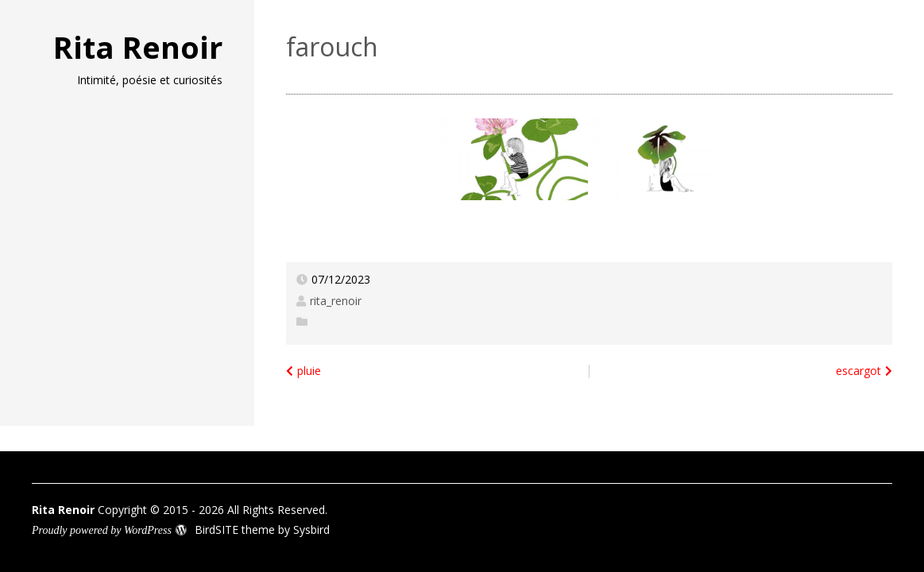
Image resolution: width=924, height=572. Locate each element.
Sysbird (311, 529)
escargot (858, 371)
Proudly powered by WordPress (102, 530)
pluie (309, 371)
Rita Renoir (138, 47)
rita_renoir (336, 301)
